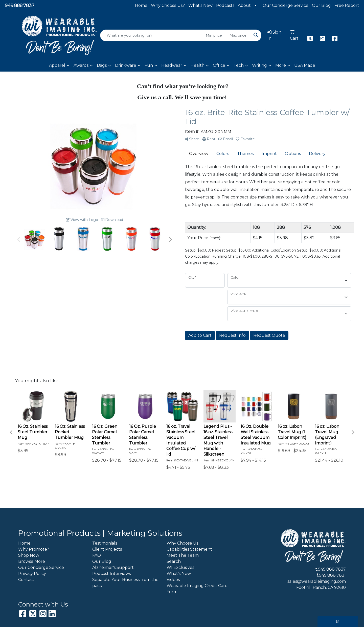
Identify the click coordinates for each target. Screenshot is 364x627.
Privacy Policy (32, 574)
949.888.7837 (20, 6)
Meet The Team (183, 555)
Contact (26, 580)
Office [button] (219, 65)
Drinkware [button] (126, 65)
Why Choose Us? (168, 5)
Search (174, 561)
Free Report (347, 5)
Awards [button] (81, 65)
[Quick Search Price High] (239, 35)
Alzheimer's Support (113, 567)
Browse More (32, 561)
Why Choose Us (182, 543)
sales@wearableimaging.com (317, 581)
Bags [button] (102, 65)
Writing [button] (259, 65)
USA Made (305, 65)
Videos (173, 580)
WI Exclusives (180, 567)
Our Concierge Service (286, 5)
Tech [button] (239, 65)
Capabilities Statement (189, 549)
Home (141, 5)
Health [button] (198, 65)
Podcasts (225, 5)
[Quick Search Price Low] (215, 35)
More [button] (281, 65)
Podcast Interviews (111, 574)
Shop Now (29, 555)
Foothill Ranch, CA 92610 (321, 587)
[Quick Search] (152, 35)
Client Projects (107, 549)
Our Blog (321, 5)
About (244, 5)
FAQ (97, 555)
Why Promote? (34, 549)
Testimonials (105, 543)
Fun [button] (149, 65)
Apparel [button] (57, 65)
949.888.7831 (332, 575)
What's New (200, 5)
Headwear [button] (172, 65)
